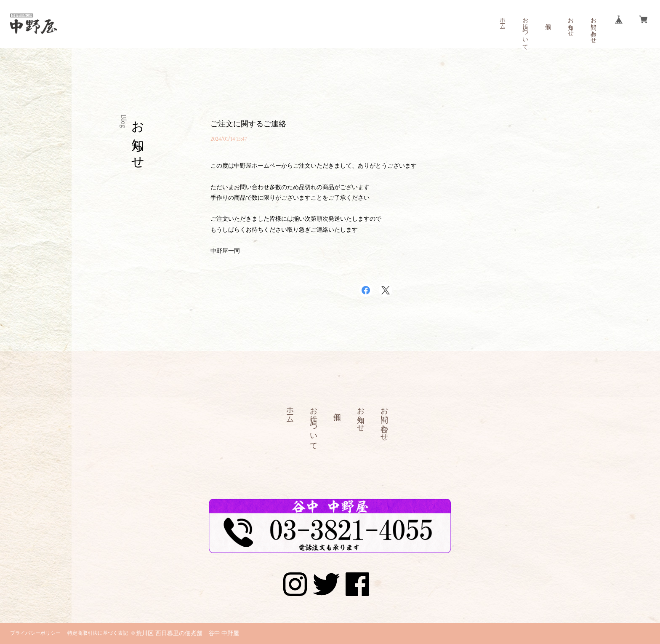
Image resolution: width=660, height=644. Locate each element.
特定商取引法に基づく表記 (98, 633)
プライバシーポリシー (35, 633)
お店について (525, 30)
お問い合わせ (593, 27)
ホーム (502, 20)
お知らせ (570, 24)
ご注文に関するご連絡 (248, 124)
